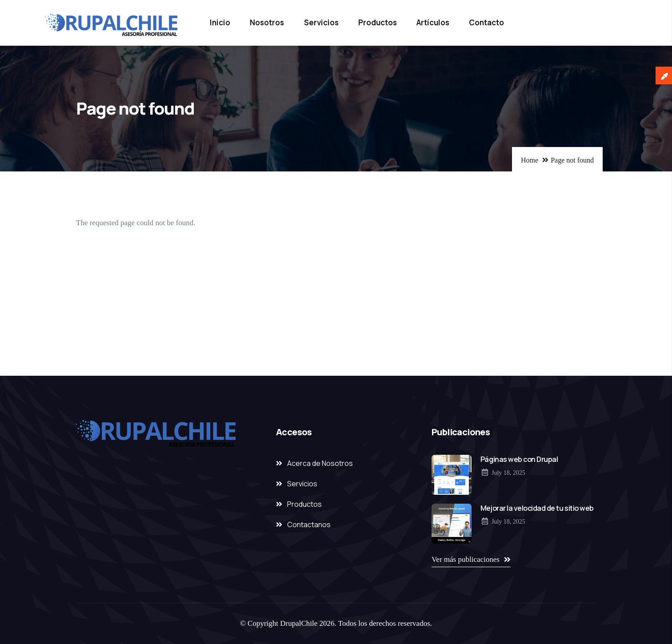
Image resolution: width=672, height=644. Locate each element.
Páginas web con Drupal (519, 459)
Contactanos (309, 525)
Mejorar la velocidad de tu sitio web (537, 508)
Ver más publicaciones (466, 559)
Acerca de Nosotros (320, 463)
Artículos (433, 22)
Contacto (486, 22)
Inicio (220, 22)
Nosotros (267, 22)
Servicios (321, 22)
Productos (378, 22)
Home (530, 160)
